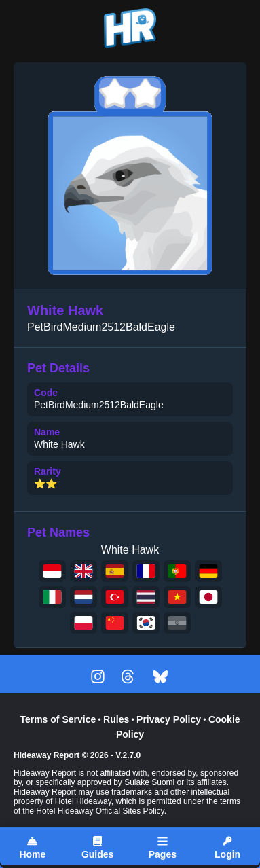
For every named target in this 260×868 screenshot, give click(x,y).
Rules (116, 719)
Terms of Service (58, 719)
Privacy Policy (169, 719)
